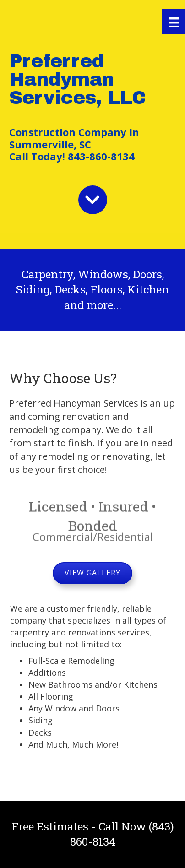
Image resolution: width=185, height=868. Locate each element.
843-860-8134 (100, 156)
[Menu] (174, 22)
